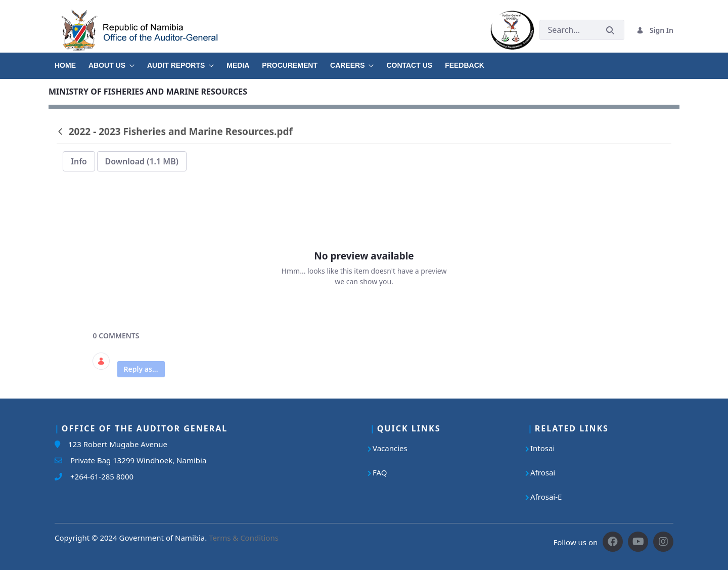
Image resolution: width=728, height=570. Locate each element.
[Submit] (610, 30)
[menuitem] (72, 62)
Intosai (542, 448)
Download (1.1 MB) (142, 161)
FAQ (380, 472)
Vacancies (390, 448)
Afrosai (543, 472)
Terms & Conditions (244, 538)
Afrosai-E (546, 497)
